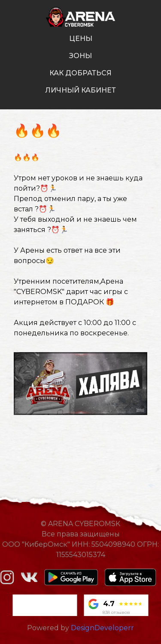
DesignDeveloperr (102, 628)
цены (81, 39)
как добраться (80, 73)
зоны (80, 56)
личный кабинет (80, 90)
